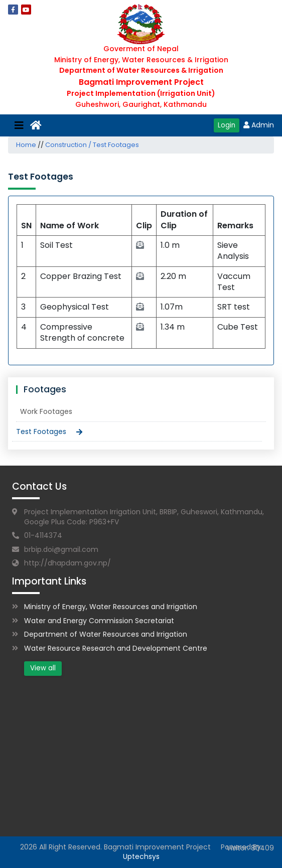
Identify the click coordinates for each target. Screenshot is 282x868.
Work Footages (46, 411)
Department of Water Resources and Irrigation (106, 634)
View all (43, 668)
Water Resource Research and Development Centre (116, 648)
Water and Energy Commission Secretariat (99, 621)
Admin (259, 125)
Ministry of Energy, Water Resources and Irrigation (111, 607)
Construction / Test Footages (92, 145)
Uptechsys (141, 856)
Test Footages (41, 431)
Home (26, 145)
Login (227, 125)
